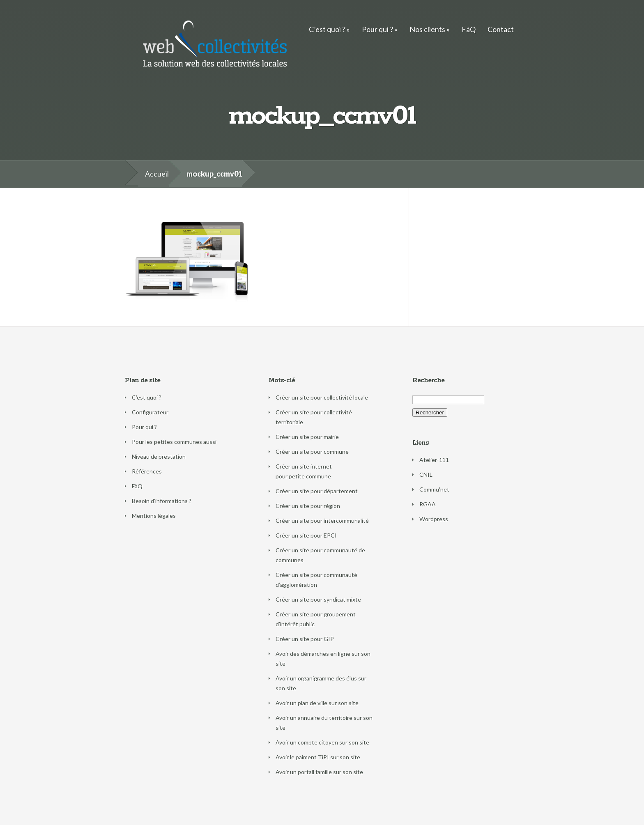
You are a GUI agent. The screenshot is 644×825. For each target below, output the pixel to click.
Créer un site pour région (308, 506)
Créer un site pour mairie (307, 437)
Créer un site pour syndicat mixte (318, 599)
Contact (501, 29)
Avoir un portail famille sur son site (319, 772)
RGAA (428, 504)
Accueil (157, 174)
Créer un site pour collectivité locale (322, 397)
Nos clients (427, 29)
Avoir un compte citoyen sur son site (322, 742)
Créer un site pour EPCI (306, 535)
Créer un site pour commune (312, 452)
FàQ (469, 29)
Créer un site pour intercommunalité (322, 521)
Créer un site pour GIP (305, 639)
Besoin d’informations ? (162, 501)
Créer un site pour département (317, 491)
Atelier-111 (434, 460)
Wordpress (434, 519)
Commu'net (434, 489)
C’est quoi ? (327, 29)
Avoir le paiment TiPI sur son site (318, 757)
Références (147, 471)
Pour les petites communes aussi (174, 442)
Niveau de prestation (159, 456)
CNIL (426, 475)
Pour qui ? (377, 29)
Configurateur (150, 412)
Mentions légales (154, 516)
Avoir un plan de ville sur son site (317, 703)
